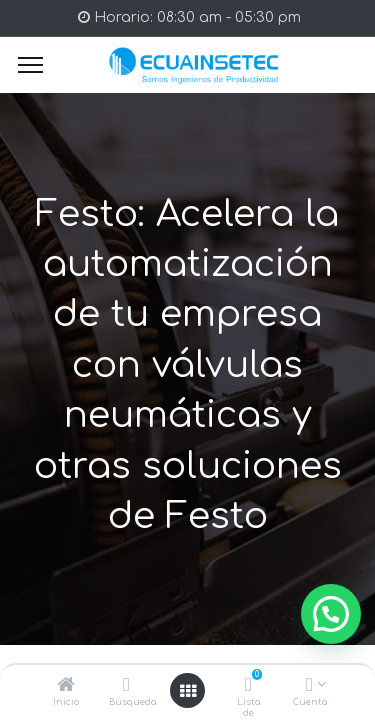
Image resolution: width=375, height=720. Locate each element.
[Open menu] (188, 691)
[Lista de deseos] (248, 686)
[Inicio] (66, 686)
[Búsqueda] (126, 686)
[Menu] (30, 65)
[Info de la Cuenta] (309, 686)
